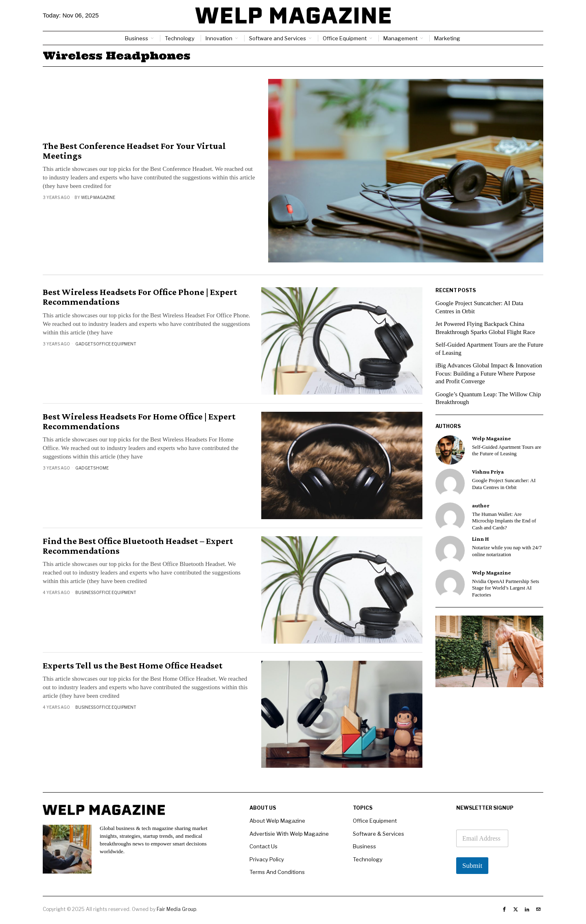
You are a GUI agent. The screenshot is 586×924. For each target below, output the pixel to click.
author (481, 506)
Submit (472, 866)
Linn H (480, 539)
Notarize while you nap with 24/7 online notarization (507, 551)
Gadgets (85, 344)
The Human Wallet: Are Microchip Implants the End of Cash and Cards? (504, 521)
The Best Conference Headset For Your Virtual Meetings (134, 151)
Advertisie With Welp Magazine (289, 834)
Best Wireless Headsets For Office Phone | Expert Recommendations (140, 297)
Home (102, 468)
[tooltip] (450, 450)
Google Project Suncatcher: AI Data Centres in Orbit (504, 484)
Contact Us (263, 846)
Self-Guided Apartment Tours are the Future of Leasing (507, 451)
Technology (368, 859)
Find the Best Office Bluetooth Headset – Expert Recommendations (138, 546)
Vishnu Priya (488, 472)
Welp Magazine (98, 197)
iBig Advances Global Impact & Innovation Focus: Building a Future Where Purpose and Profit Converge (489, 373)
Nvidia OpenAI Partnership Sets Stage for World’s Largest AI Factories (506, 588)
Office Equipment (116, 344)
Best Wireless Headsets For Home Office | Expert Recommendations (139, 422)
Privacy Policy (267, 859)
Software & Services (378, 834)
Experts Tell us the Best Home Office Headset (133, 666)
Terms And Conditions (277, 872)
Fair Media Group (176, 909)
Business (85, 592)
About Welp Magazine (277, 821)
